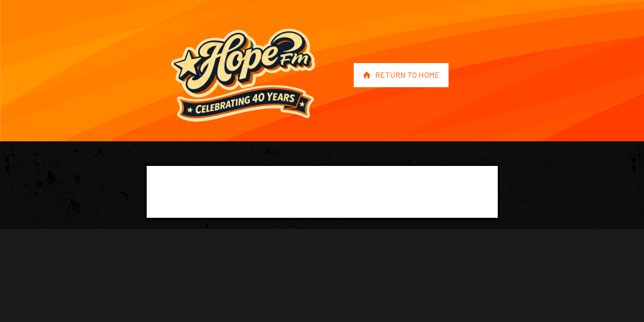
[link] (243, 75)
